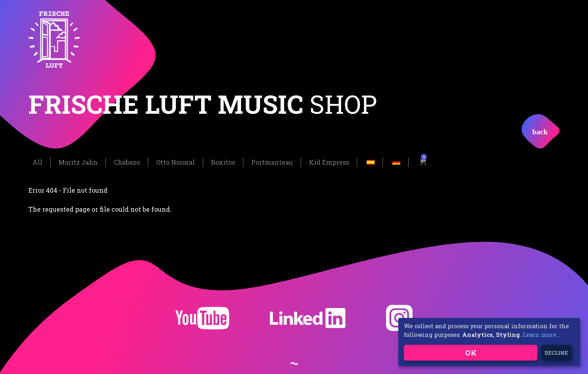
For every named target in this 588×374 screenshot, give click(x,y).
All (37, 162)
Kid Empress (329, 162)
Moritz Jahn (78, 162)
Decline (556, 353)
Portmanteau (272, 162)
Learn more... (541, 335)
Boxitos (223, 162)
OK (471, 352)
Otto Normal (175, 162)
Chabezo (127, 162)
